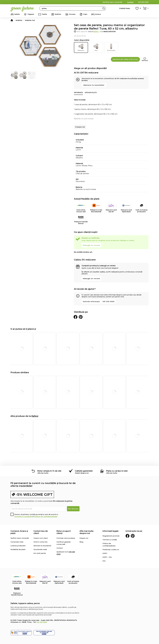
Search (104, 8)
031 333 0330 (143, 2)
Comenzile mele (17, 542)
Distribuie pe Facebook (75, 317)
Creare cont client (41, 538)
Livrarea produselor (18, 545)
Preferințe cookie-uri (111, 549)
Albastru (81, 47)
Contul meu (125, 8)
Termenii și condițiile (23, 516)
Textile (44, 14)
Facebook (128, 536)
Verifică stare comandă (112, 2)
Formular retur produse (66, 538)
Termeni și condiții (110, 539)
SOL (104, 561)
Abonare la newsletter (94, 85)
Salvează (145, 60)
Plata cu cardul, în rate (117, 471)
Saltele (17, 14)
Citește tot (80, 127)
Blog (81, 542)
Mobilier (58, 14)
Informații (78, 92)
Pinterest (133, 536)
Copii (85, 14)
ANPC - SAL (107, 557)
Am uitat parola (40, 553)
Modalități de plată (18, 549)
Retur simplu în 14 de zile (49, 471)
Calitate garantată (84, 471)
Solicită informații (91, 301)
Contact (130, 2)
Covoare (72, 14)
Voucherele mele (40, 549)
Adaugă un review (91, 245)
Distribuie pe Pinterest (81, 317)
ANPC (105, 553)
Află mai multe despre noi (87, 532)
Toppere (31, 14)
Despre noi (84, 538)
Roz (96, 47)
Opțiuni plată (91, 92)
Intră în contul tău (40, 542)
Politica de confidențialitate (46, 516)
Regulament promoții (111, 536)
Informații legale (111, 531)
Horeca (98, 14)
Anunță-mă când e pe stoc (125, 59)
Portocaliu (111, 47)
